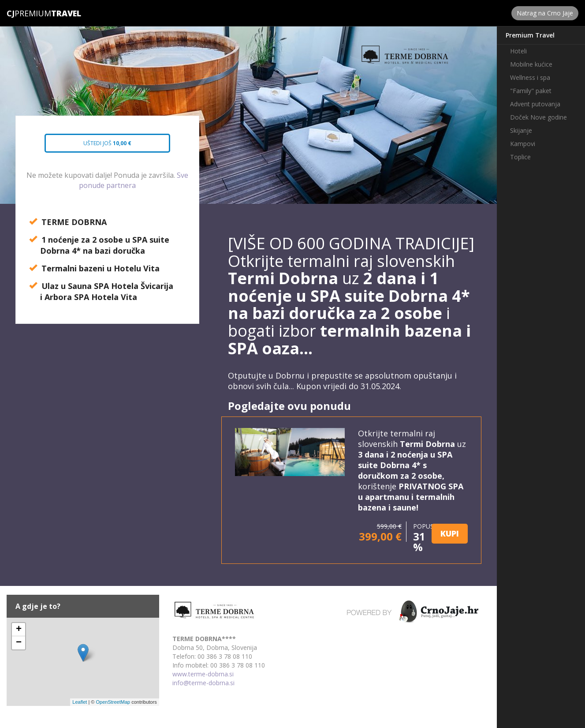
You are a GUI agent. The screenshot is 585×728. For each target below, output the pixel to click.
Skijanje (521, 130)
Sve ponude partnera (134, 180)
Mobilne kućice (531, 64)
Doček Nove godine (538, 117)
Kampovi (523, 144)
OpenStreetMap (113, 702)
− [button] (19, 643)
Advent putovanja (535, 104)
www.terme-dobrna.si (203, 674)
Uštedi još (100, 146)
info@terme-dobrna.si (203, 683)
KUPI (450, 533)
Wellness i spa (530, 77)
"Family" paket (531, 91)
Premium (29, 13)
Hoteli (518, 51)
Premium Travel (530, 35)
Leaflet (80, 702)
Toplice (520, 157)
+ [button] (19, 630)
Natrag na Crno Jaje (545, 13)
